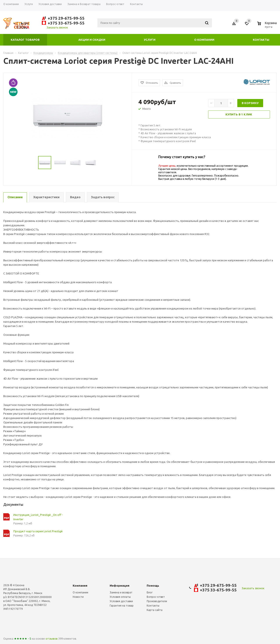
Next (126, 163)
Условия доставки (121, 601)
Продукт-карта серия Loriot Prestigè (38, 531)
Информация (120, 586)
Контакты (261, 40)
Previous (9, 163)
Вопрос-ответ (156, 597)
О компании (204, 40)
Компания (80, 586)
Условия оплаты (120, 597)
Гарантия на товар (122, 606)
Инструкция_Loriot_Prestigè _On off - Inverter (38, 517)
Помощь (153, 586)
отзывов (52, 639)
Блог (150, 592)
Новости (78, 597)
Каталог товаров (25, 40)
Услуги (150, 40)
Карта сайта (155, 610)
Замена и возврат (121, 592)
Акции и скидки (92, 40)
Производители (157, 601)
